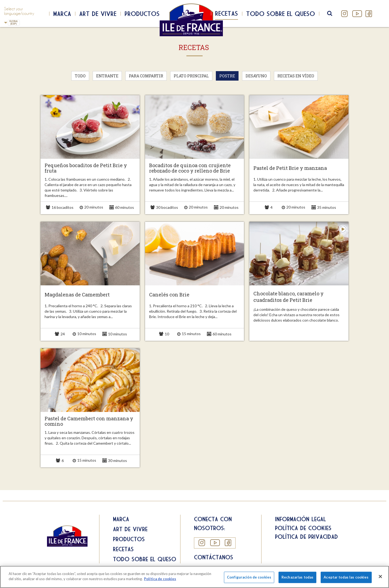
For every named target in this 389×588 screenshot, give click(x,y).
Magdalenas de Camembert (77, 295)
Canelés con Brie (169, 295)
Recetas (227, 13)
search (333, 14)
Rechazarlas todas (297, 577)
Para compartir (146, 76)
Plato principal (191, 76)
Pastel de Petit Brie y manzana (290, 168)
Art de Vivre (98, 14)
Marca (62, 14)
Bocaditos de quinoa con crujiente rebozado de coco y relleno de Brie (190, 168)
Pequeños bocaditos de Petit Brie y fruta (86, 168)
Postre (227, 76)
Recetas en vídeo (296, 76)
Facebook (369, 14)
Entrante (107, 76)
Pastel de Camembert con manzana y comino (89, 421)
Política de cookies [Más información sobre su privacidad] (160, 579)
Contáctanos (214, 557)
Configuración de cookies (249, 577)
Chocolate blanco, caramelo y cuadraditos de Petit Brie (289, 297)
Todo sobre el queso (281, 14)
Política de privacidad (306, 537)
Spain (6, 23)
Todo (80, 76)
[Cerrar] (380, 576)
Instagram (345, 14)
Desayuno (256, 76)
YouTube (357, 14)
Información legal (301, 519)
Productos (142, 14)
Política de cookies (303, 528)
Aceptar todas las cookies (346, 577)
